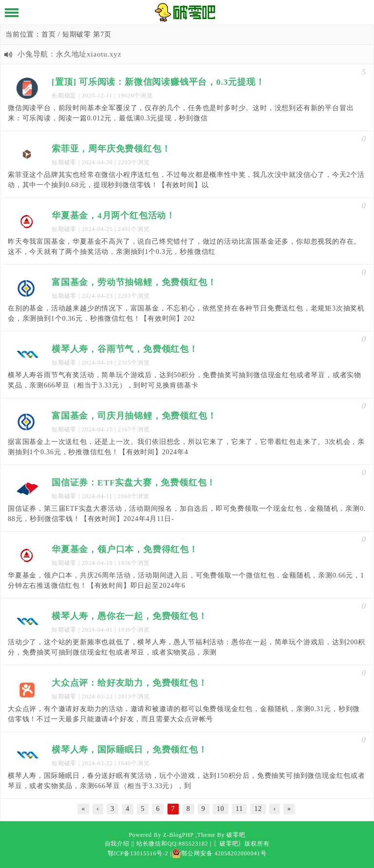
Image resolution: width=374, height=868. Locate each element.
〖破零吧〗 (229, 844)
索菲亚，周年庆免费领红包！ (111, 149)
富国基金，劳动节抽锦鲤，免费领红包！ (134, 282)
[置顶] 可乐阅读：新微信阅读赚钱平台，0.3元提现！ (158, 82)
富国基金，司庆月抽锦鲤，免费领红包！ (134, 416)
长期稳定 (64, 96)
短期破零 (64, 162)
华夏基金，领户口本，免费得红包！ (125, 549)
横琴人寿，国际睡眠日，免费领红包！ (130, 750)
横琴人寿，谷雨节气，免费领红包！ (125, 349)
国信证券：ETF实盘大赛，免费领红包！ (134, 482)
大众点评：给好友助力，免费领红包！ (130, 683)
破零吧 (236, 835)
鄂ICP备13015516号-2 (138, 853)
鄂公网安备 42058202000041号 (219, 853)
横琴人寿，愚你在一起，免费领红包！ (130, 616)
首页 (49, 34)
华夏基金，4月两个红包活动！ (113, 215)
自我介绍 (117, 844)
